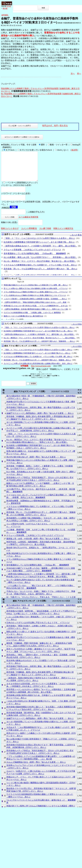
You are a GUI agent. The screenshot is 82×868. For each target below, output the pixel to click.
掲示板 (5, 8)
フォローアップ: (8, 84)
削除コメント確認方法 (63, 234)
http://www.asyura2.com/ (41, 372)
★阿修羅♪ (5, 15)
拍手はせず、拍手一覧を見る (55, 126)
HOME (9, 6)
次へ (73, 73)
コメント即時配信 (29, 234)
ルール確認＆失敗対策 (28, 223)
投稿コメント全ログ (10, 234)
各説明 (74, 150)
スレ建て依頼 (45, 234)
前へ (79, 73)
